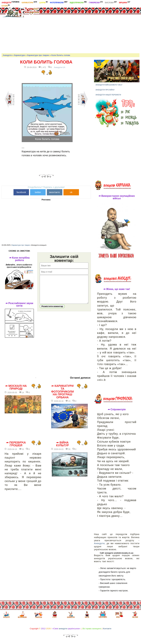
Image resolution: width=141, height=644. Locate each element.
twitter (38, 192)
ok (71, 192)
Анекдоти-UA (60, 67)
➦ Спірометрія (117, 410)
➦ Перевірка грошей (16, 444)
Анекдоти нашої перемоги (108, 95)
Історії (6, 6)
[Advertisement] (92, 29)
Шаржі (43, 2)
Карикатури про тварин (38, 55)
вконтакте (54, 192)
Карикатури (29, 2)
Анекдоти (10, 2)
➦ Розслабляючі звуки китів (19, 305)
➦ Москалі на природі (16, 387)
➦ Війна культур (63, 444)
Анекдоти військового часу (109, 85)
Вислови (111, 2)
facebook (21, 192)
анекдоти (63, 629)
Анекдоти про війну (105, 90)
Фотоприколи (59, 2)
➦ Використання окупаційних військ (117, 197)
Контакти (107, 629)
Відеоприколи (78, 2)
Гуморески (96, 2)
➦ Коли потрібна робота (19, 259)
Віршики (125, 2)
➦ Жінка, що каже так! (117, 289)
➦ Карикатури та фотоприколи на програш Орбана (63, 392)
